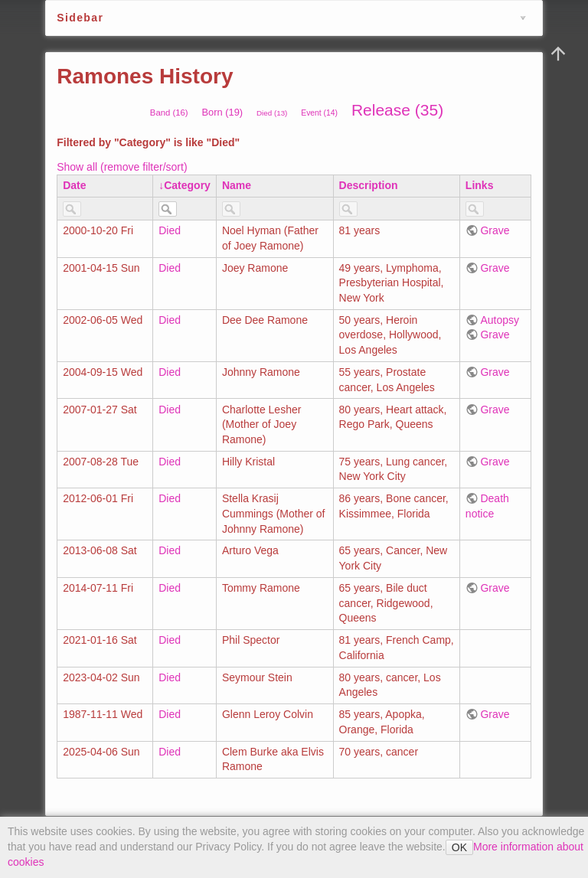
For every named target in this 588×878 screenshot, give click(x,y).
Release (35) (397, 110)
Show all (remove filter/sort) (122, 167)
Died (170, 230)
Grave (495, 230)
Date (74, 185)
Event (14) (319, 113)
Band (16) (169, 113)
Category (187, 185)
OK (459, 847)
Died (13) (272, 113)
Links (480, 185)
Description (369, 185)
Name (237, 185)
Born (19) (222, 112)
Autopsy (500, 320)
